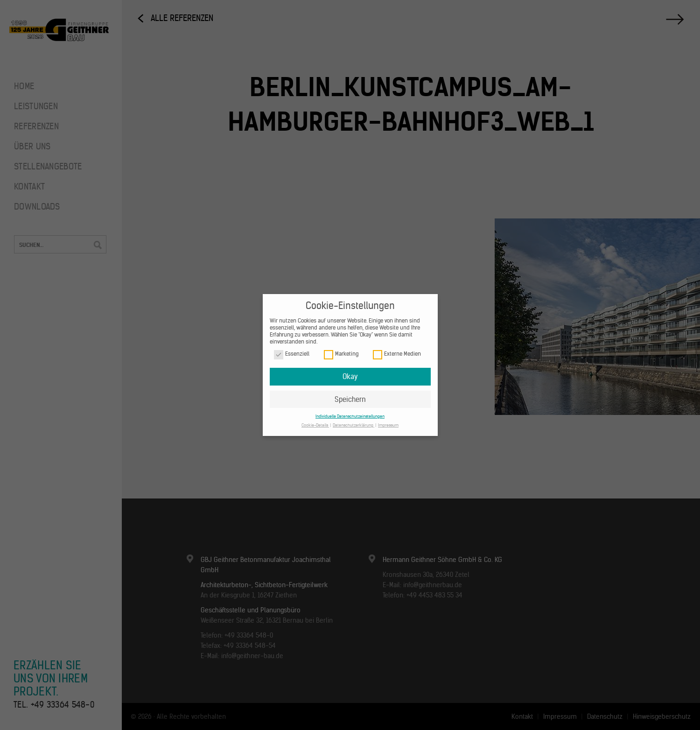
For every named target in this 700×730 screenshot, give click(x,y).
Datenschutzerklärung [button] (353, 425)
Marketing (341, 354)
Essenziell (292, 354)
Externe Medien (397, 354)
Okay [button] (350, 376)
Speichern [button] (350, 399)
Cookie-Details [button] (315, 425)
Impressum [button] (388, 425)
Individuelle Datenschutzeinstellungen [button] (350, 416)
